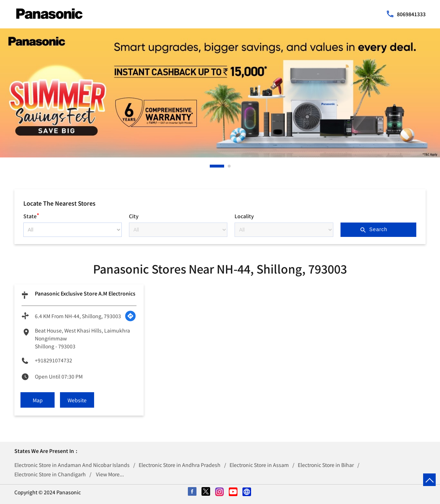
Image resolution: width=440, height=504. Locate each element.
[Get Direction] (130, 316)
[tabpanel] (220, 93)
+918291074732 (54, 360)
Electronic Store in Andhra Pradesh (180, 465)
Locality (244, 216)
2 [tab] (230, 166)
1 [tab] (212, 166)
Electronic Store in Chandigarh (50, 474)
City (134, 216)
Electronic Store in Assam (259, 465)
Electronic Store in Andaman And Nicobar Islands (72, 465)
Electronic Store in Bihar (326, 465)
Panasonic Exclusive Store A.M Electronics (85, 293)
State (31, 215)
